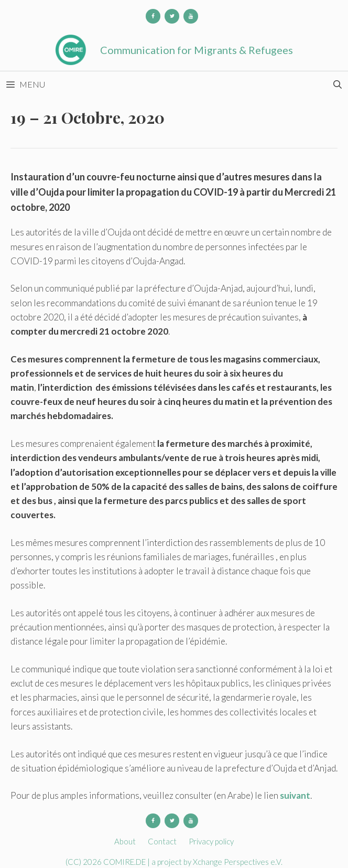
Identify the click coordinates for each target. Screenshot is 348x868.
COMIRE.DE (125, 862)
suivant (295, 795)
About (125, 841)
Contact (162, 841)
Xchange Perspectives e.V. (238, 862)
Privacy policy (211, 841)
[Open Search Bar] (337, 84)
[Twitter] (172, 16)
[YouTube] (191, 16)
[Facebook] (153, 16)
